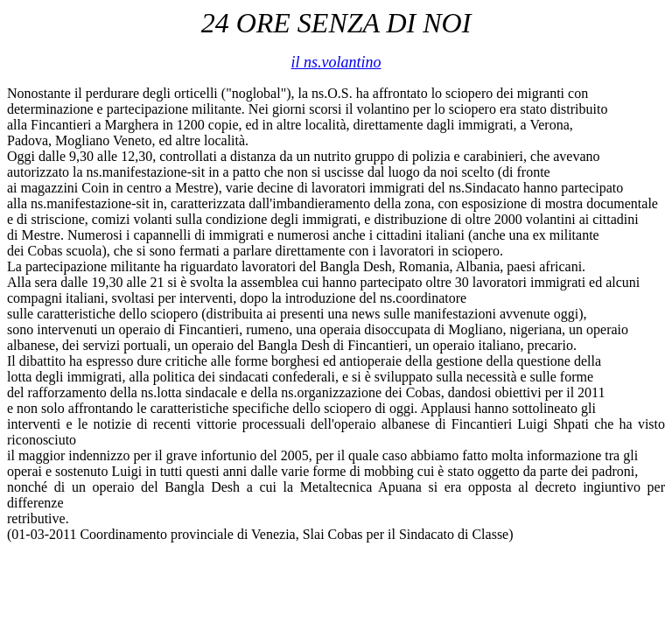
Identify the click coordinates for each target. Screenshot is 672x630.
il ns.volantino (336, 62)
